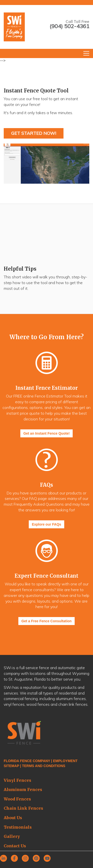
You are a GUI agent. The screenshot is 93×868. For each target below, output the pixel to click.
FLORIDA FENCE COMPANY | (28, 761)
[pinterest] (38, 859)
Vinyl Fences (17, 780)
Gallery (12, 836)
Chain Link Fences (23, 808)
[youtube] (49, 859)
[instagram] (27, 859)
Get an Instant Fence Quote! (46, 433)
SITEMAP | (12, 766)
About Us (13, 818)
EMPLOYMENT (65, 761)
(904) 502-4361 (69, 26)
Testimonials (18, 827)
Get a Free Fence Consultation (46, 621)
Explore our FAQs (46, 524)
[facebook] (16, 859)
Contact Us (15, 846)
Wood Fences (17, 799)
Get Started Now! (34, 133)
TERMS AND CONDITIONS (44, 766)
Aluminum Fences (23, 789)
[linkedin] (5, 859)
